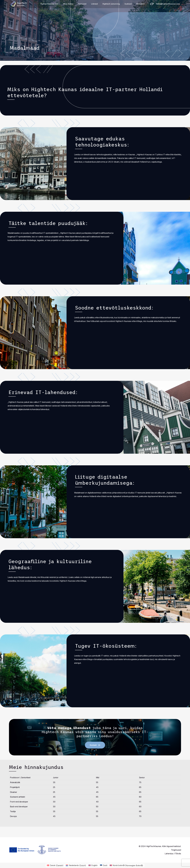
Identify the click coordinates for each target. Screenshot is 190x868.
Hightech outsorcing (111, 4)
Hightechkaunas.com (49, 4)
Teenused (82, 4)
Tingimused (176, 850)
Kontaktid (140, 4)
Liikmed (94, 4)
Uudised (128, 4)
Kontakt (93, 745)
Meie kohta (68, 4)
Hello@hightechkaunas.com (168, 4)
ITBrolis (178, 854)
